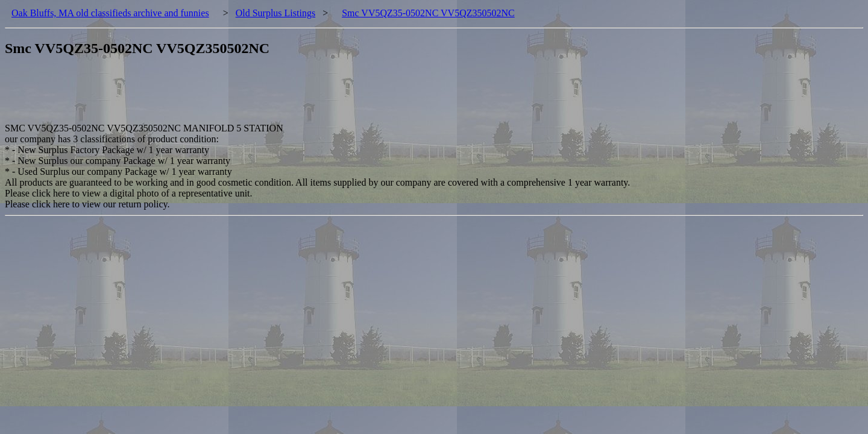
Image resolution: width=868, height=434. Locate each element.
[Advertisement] (224, 96)
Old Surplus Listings (275, 13)
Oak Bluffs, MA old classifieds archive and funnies (110, 13)
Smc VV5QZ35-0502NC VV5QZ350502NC (428, 13)
